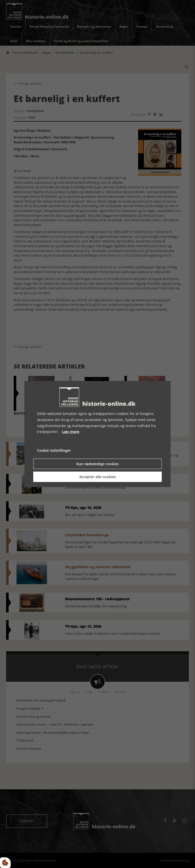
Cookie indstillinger (54, 450)
